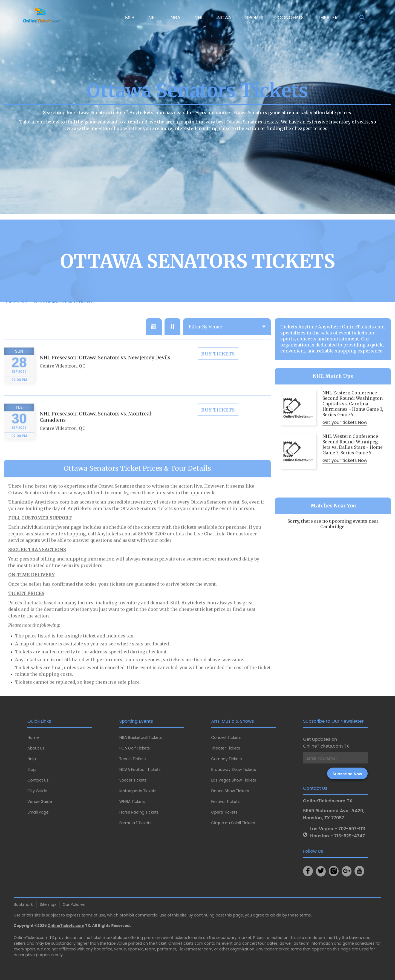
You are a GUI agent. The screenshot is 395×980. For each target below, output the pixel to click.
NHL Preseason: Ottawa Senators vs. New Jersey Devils (105, 374)
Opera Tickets (224, 812)
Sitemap (48, 904)
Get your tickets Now (345, 439)
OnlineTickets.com (66, 926)
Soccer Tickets (133, 780)
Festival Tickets (226, 802)
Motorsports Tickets (138, 791)
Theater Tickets (226, 748)
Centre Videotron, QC (63, 382)
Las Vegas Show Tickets (234, 780)
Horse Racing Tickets (139, 812)
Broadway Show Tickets (234, 769)
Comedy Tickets (227, 759)
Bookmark (23, 904)
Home (33, 737)
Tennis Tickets (132, 759)
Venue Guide (40, 802)
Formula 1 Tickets (135, 823)
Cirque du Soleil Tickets (233, 823)
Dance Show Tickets (230, 791)
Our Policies (74, 904)
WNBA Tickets (132, 802)
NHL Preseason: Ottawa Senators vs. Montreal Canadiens (95, 433)
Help (32, 759)
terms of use (93, 915)
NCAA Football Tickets (140, 769)
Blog (31, 769)
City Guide (37, 791)
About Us (36, 748)
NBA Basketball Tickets (141, 737)
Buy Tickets (218, 370)
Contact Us (38, 780)
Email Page (38, 812)
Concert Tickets (226, 737)
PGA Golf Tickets (135, 748)
